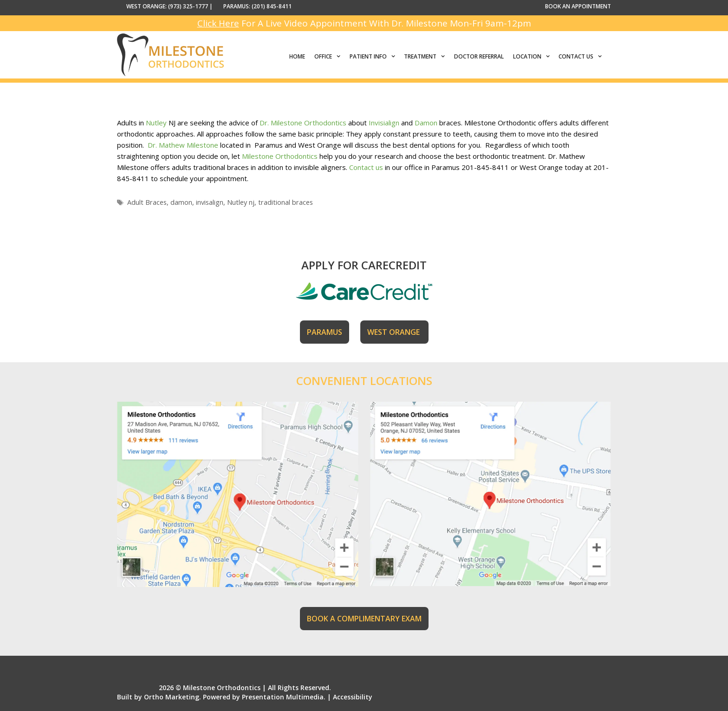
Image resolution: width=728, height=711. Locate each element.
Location (534, 57)
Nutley (156, 123)
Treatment (427, 57)
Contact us (366, 167)
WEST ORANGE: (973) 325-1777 (167, 6)
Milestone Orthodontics (280, 156)
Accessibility (353, 697)
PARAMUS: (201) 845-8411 (257, 6)
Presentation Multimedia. (284, 697)
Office (330, 57)
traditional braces (286, 202)
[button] (338, 57)
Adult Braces (147, 202)
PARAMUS (325, 332)
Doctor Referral (479, 56)
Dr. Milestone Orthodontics (303, 123)
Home (297, 56)
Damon (426, 123)
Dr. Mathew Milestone (184, 145)
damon (181, 202)
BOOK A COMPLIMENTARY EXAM (364, 619)
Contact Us (582, 57)
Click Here (218, 23)
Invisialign (384, 123)
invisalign (210, 202)
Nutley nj (241, 202)
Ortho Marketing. (172, 697)
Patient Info (375, 57)
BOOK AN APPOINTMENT (578, 6)
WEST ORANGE (394, 332)
